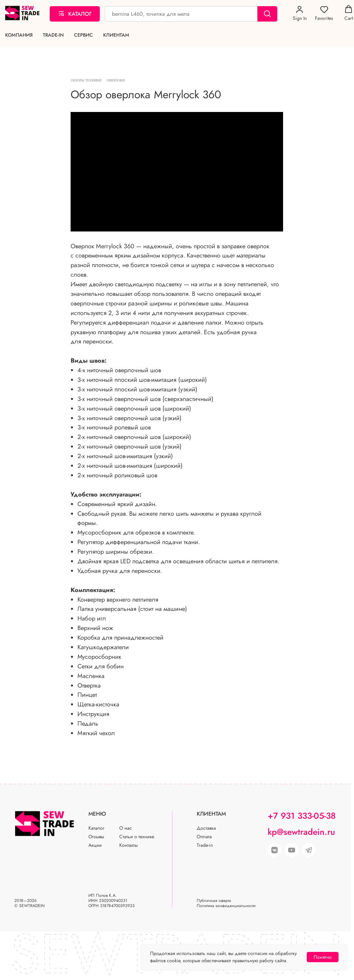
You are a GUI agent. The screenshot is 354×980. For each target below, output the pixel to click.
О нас (126, 832)
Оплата (204, 841)
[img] (292, 855)
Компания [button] (19, 35)
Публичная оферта (214, 905)
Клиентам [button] (116, 35)
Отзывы (96, 841)
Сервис (83, 35)
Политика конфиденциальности (226, 910)
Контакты (129, 850)
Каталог (96, 832)
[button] (300, 13)
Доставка (206, 832)
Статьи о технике (137, 841)
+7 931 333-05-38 (302, 820)
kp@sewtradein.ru (301, 836)
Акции (95, 850)
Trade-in (53, 35)
